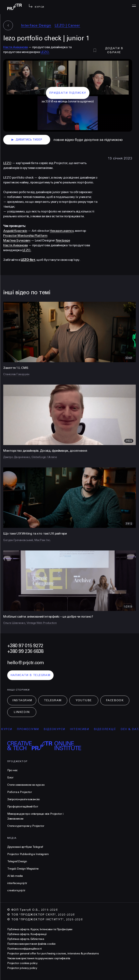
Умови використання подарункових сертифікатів (39, 958)
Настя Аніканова (16, 47)
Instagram (22, 700)
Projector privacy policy (22, 968)
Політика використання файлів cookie (31, 944)
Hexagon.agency (62, 231)
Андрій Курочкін (15, 231)
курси (9, 729)
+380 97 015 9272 (25, 646)
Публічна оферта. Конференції (27, 934)
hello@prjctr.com (25, 663)
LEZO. (45, 52)
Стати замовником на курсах (26, 785)
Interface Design (36, 25)
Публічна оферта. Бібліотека (26, 939)
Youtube (84, 700)
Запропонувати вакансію (24, 799)
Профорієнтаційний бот (23, 807)
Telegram (53, 700)
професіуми (30, 729)
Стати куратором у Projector (26, 826)
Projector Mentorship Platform (25, 236)
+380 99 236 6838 (25, 651)
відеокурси (57, 729)
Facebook (115, 700)
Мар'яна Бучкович (17, 240)
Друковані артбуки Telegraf (25, 847)
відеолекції (107, 729)
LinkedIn (22, 712)
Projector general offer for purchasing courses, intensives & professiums (53, 953)
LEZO (7, 163)
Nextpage (63, 240)
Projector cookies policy (22, 963)
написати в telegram (31, 675)
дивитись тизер (27, 140)
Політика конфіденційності (24, 949)
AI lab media (15, 876)
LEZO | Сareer (67, 25)
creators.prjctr (16, 890)
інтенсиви (82, 729)
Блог (10, 778)
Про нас (12, 770)
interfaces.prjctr (17, 883)
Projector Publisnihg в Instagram (28, 854)
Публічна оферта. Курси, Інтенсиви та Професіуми (40, 929)
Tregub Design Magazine (23, 869)
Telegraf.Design (17, 861)
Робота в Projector (20, 792)
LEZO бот (28, 260)
